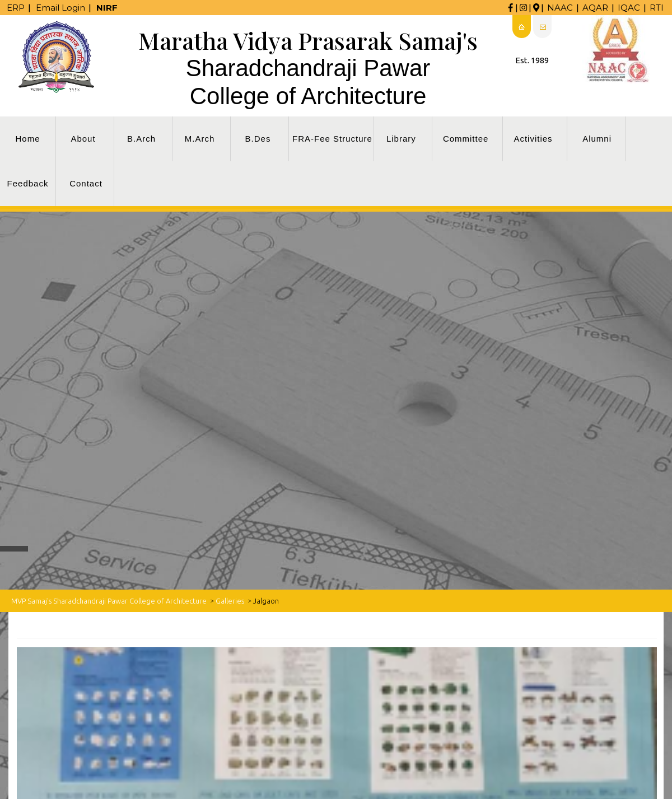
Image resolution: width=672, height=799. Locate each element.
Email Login (60, 8)
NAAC (560, 8)
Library (401, 139)
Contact (86, 183)
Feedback (28, 183)
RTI (657, 8)
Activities (533, 139)
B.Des (258, 139)
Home (27, 139)
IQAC (629, 8)
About (83, 139)
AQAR (595, 8)
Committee (466, 139)
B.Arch (141, 139)
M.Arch (200, 139)
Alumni (597, 139)
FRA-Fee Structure (332, 139)
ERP (16, 8)
